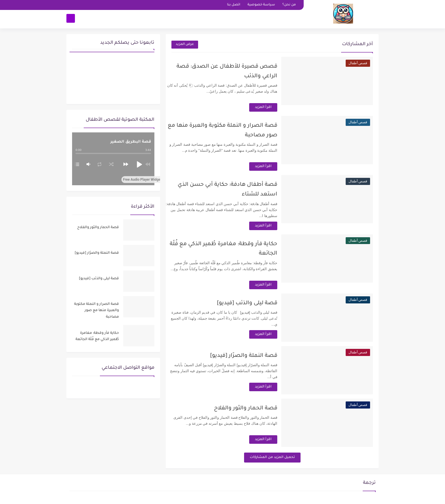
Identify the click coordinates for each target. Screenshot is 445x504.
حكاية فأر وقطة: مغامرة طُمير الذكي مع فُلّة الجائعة (97, 336)
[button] (139, 164)
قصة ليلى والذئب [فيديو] (253, 303)
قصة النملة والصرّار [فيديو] (250, 356)
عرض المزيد (185, 44)
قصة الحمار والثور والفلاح (252, 408)
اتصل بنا (234, 5)
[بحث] (71, 19)
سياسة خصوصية (261, 5)
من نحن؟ (289, 5)
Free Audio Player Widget (145, 180)
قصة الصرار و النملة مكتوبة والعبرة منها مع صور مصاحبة (96, 311)
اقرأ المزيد (269, 107)
